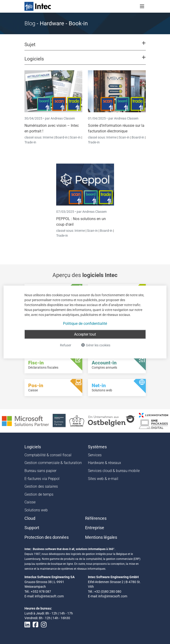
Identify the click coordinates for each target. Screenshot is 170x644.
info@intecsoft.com (49, 596)
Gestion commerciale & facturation (53, 463)
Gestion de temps (39, 494)
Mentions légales (101, 537)
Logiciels (33, 447)
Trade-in (30, 142)
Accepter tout (85, 334)
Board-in (61, 137)
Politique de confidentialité (85, 324)
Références (96, 518)
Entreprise (95, 528)
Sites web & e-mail (103, 479)
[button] (85, 47)
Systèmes (97, 447)
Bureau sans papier (40, 471)
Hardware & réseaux (105, 463)
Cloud (30, 518)
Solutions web (36, 510)
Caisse (30, 502)
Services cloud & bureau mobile (114, 471)
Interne (48, 137)
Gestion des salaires (41, 486)
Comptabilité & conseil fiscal (48, 455)
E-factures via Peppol (42, 479)
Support (32, 528)
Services (95, 455)
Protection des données (47, 537)
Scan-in (75, 137)
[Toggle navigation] (142, 6)
